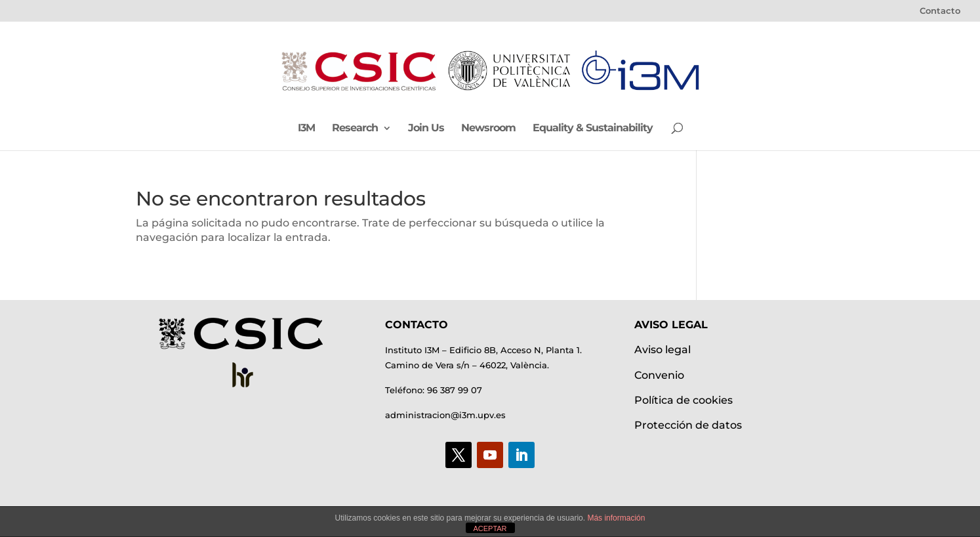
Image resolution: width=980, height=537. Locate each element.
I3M (306, 129)
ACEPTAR (490, 528)
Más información (616, 518)
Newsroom (488, 129)
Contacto (940, 11)
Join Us (426, 129)
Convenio (659, 375)
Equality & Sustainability (593, 129)
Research (355, 129)
